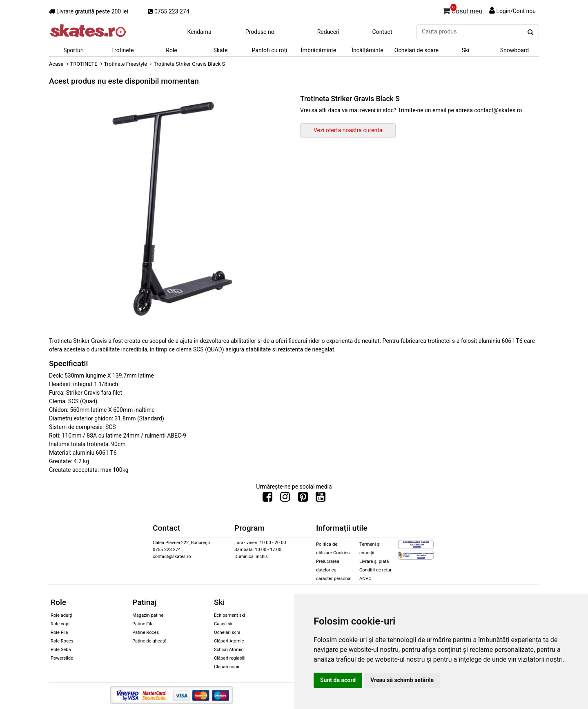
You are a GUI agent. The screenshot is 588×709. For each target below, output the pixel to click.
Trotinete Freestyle (126, 64)
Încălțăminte (367, 50)
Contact (382, 32)
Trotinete (122, 50)
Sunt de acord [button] (338, 680)
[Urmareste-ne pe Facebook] (267, 499)
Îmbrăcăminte (318, 50)
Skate (220, 50)
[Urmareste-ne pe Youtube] (321, 499)
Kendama (199, 32)
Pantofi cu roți (270, 50)
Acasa (56, 64)
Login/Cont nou (516, 11)
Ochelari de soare (416, 50)
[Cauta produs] (531, 32)
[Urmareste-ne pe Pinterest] (303, 499)
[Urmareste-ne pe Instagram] (285, 499)
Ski (466, 50)
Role (171, 50)
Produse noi (261, 32)
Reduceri (329, 32)
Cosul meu (463, 10)
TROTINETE (84, 64)
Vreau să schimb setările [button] (402, 680)
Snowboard (515, 50)
